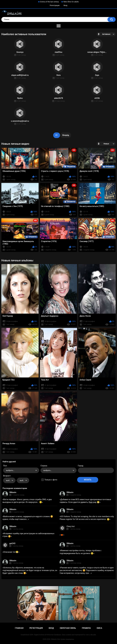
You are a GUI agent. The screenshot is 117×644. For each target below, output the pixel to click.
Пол (5, 466)
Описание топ (11, 552)
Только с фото (51, 480)
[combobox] (21, 470)
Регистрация (55, 5)
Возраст (7, 476)
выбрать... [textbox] (10, 470)
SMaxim (13, 492)
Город (81, 466)
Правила (86, 628)
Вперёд (66, 135)
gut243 (12, 543)
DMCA (99, 628)
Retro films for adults (71, 2)
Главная (19, 628)
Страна (44, 466)
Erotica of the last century (49, 2)
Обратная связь (68, 628)
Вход (65, 5)
